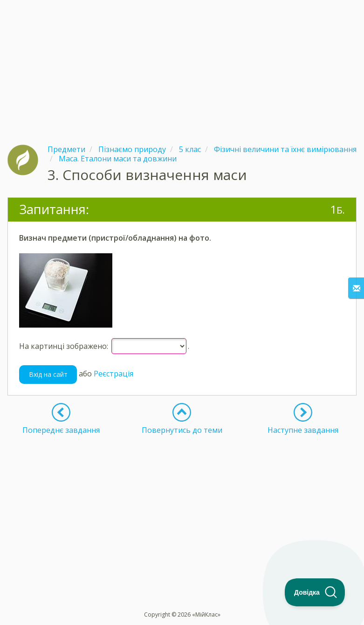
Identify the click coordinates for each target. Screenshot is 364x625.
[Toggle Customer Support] (315, 592)
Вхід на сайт (48, 374)
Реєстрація (113, 374)
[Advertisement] (182, 65)
